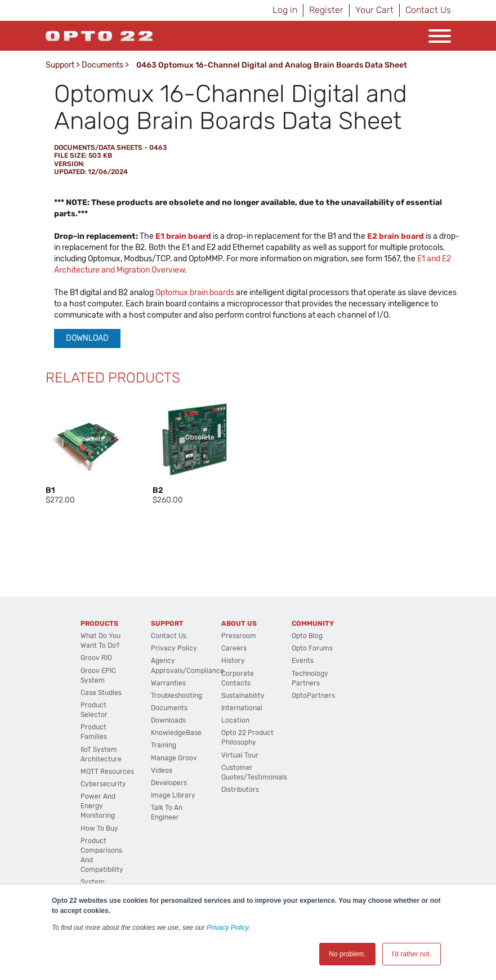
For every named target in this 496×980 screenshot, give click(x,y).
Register (326, 10)
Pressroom (239, 636)
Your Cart (374, 10)
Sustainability (243, 696)
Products (99, 623)
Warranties (168, 683)
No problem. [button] (347, 954)
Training (164, 745)
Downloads (168, 720)
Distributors (240, 790)
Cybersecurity (103, 784)
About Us (239, 623)
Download (87, 338)
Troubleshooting (176, 696)
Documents (102, 65)
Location (235, 720)
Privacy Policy (227, 928)
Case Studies (101, 693)
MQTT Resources (107, 772)
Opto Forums (312, 648)
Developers (169, 783)
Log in (285, 10)
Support (60, 65)
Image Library (173, 795)
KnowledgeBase (176, 733)
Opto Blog (307, 636)
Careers (234, 648)
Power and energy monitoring (98, 806)
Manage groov (174, 758)
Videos (162, 770)
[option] (88, 451)
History (233, 661)
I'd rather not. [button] (412, 954)
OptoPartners (313, 696)
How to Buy (99, 828)
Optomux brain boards (195, 293)
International (242, 708)
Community (313, 623)
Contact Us (428, 10)
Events (303, 661)
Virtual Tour (240, 755)
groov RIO (96, 658)
